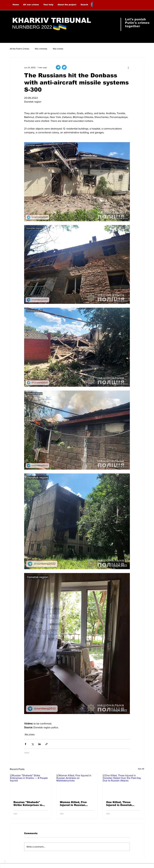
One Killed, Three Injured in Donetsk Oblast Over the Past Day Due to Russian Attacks (121, 804)
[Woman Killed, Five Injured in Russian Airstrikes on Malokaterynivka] (77, 786)
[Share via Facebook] (25, 744)
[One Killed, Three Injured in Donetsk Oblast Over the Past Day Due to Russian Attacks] (123, 786)
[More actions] (128, 68)
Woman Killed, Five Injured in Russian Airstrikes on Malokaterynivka (73, 804)
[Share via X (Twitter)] (32, 744)
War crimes (58, 49)
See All (141, 769)
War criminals (41, 49)
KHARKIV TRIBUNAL (52, 20)
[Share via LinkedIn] (39, 744)
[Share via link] (46, 744)
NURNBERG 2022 (32, 27)
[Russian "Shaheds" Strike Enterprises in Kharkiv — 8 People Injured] (31, 786)
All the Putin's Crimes (19, 49)
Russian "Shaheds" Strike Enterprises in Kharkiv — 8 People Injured (28, 804)
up (4, 861)
